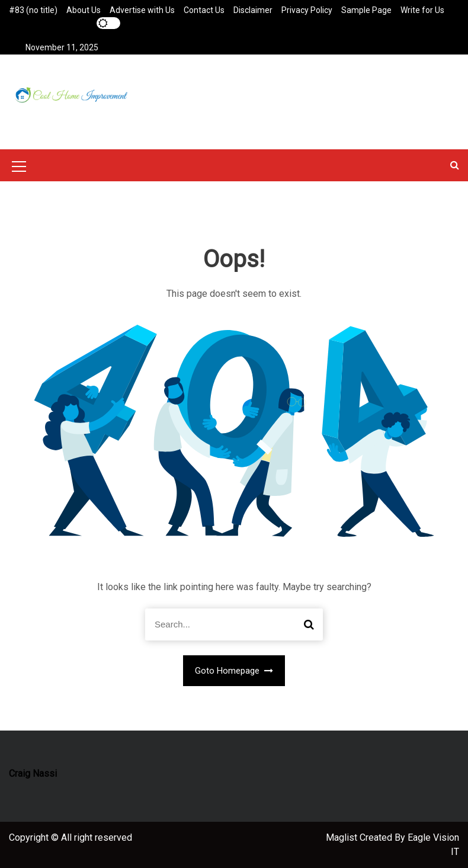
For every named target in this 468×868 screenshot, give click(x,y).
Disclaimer (253, 10)
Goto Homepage (234, 671)
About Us (84, 10)
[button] (455, 165)
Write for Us (422, 10)
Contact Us (204, 10)
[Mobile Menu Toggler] (19, 168)
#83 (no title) (33, 10)
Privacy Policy (307, 10)
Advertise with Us (142, 10)
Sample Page (366, 10)
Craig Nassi (33, 773)
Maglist (343, 837)
